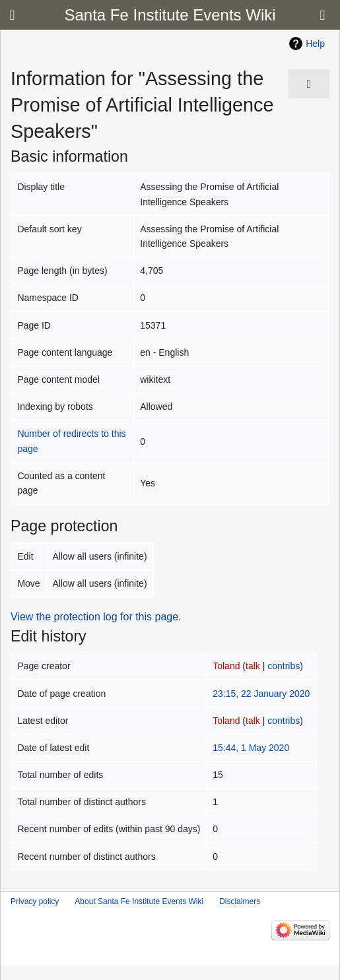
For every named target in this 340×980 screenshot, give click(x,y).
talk (253, 666)
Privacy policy (35, 901)
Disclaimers (240, 901)
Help (315, 44)
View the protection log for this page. (96, 617)
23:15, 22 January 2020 (261, 694)
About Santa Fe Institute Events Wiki (139, 901)
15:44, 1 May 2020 (251, 748)
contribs (284, 666)
